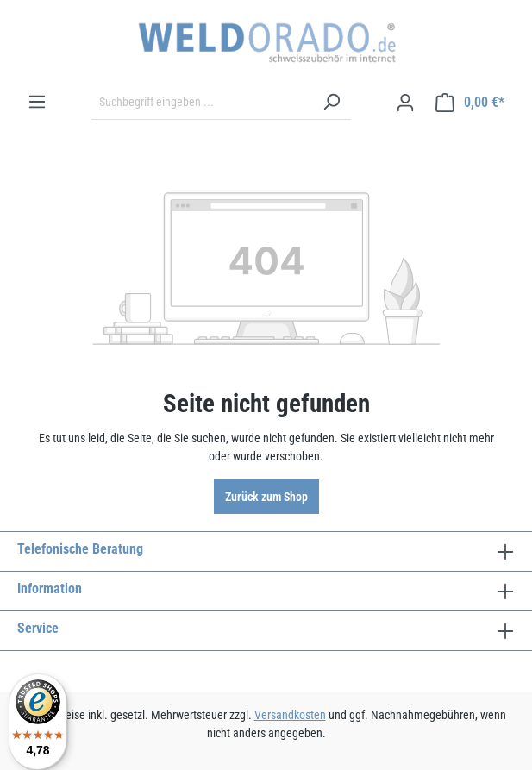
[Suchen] (331, 103)
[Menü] (37, 102)
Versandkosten (290, 715)
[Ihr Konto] (405, 103)
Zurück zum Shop (266, 497)
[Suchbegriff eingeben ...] (202, 103)
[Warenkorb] (470, 103)
